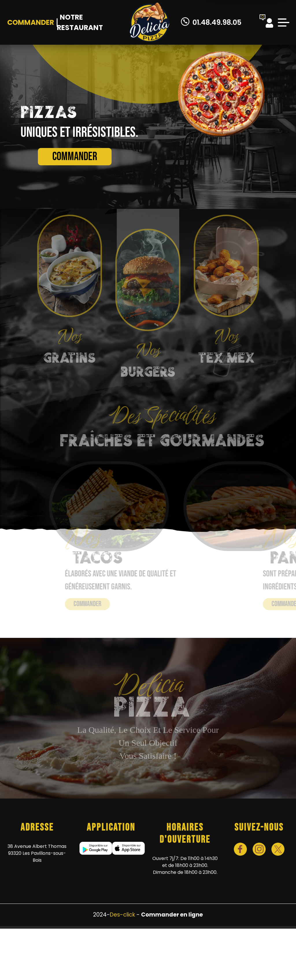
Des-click (122, 915)
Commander (31, 22)
